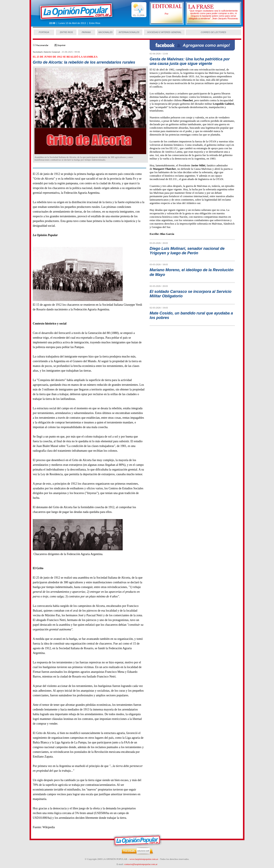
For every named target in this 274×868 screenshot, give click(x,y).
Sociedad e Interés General (46, 52)
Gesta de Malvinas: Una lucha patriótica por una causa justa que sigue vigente (190, 61)
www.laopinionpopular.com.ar (144, 859)
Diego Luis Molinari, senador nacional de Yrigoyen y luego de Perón (187, 251)
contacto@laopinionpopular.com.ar (141, 864)
